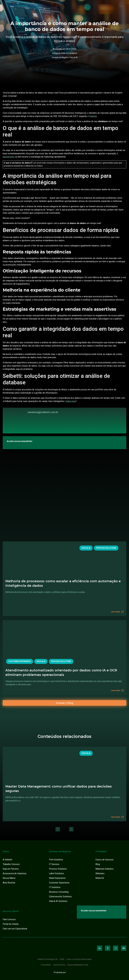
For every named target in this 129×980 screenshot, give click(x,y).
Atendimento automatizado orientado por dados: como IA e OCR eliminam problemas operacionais (61, 672)
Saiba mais (71, 401)
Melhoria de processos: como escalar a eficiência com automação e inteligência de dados (63, 583)
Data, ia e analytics (69, 53)
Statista (93, 116)
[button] (58, 829)
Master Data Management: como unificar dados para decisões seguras (59, 789)
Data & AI (73, 57)
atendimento (9, 157)
